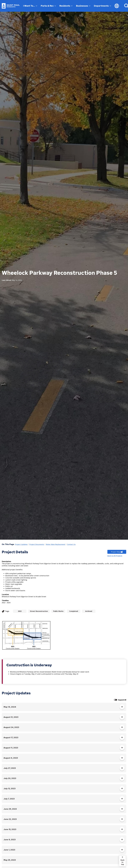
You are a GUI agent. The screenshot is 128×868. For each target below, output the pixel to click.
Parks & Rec (48, 6)
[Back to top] (122, 861)
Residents (66, 6)
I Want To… (30, 6)
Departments (102, 6)
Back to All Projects (115, 556)
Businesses (83, 6)
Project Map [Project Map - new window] (117, 552)
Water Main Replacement (56, 544)
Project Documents (37, 544)
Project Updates (21, 544)
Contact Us (71, 544)
